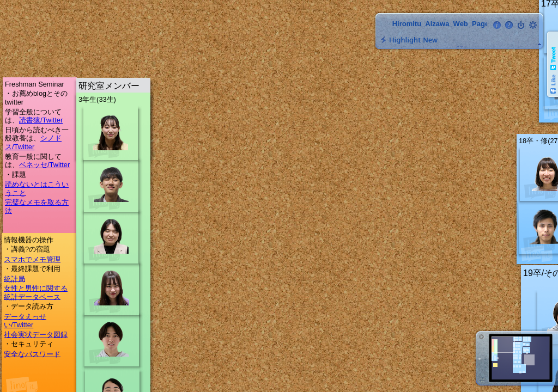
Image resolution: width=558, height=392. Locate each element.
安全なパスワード (32, 354)
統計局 (14, 278)
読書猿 (30, 120)
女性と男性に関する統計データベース (36, 292)
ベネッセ (33, 165)
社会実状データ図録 (36, 335)
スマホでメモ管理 (32, 259)
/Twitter (51, 120)
